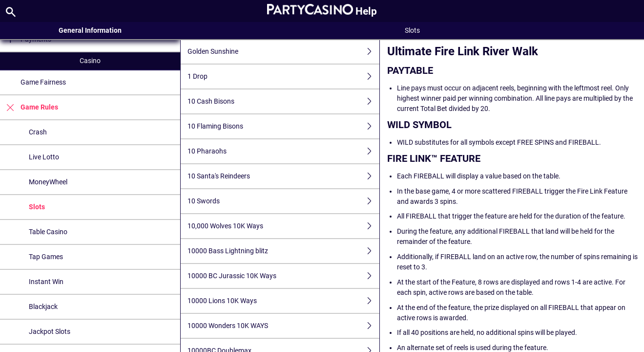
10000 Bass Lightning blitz (283, 251)
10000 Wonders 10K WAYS (283, 326)
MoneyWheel (48, 182)
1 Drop (283, 77)
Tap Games (46, 257)
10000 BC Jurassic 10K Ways (283, 276)
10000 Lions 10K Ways (283, 301)
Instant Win (46, 282)
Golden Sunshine (283, 52)
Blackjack (43, 307)
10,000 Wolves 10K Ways (283, 226)
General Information (90, 30)
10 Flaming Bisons (283, 126)
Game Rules (29, 107)
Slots (37, 207)
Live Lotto (44, 157)
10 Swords (283, 201)
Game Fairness (43, 82)
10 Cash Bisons (283, 101)
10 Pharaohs (283, 151)
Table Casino (48, 232)
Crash (38, 132)
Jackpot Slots (50, 331)
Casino (90, 61)
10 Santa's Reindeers (283, 176)
